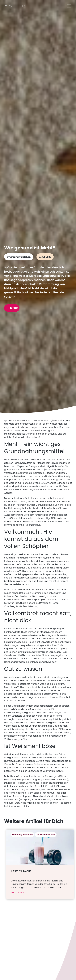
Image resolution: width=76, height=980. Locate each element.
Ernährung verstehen (19, 257)
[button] (69, 6)
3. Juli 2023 (45, 257)
